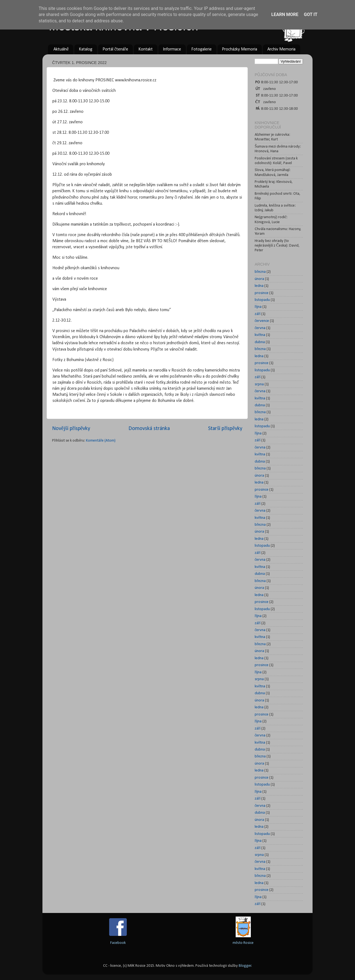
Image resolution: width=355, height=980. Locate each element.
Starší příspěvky (225, 429)
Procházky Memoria (240, 49)
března (260, 272)
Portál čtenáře (115, 49)
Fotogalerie (201, 49)
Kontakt (146, 49)
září (258, 314)
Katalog (86, 49)
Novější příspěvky (71, 429)
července (262, 321)
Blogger (245, 966)
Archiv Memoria (281, 49)
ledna (259, 286)
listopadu (262, 300)
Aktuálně (61, 49)
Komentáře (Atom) (101, 441)
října (258, 307)
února (259, 279)
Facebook (118, 943)
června (260, 328)
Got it (310, 14)
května (260, 335)
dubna (260, 342)
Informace (172, 49)
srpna (259, 384)
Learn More (285, 14)
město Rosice (243, 943)
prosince (262, 293)
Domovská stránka (149, 429)
